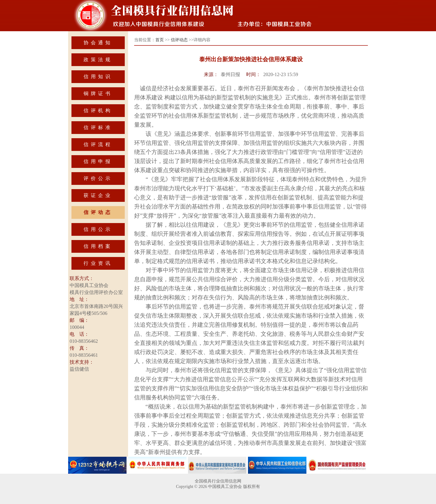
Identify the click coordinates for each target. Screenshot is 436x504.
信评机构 (98, 110)
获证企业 (98, 195)
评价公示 (98, 178)
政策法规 (98, 60)
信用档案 (98, 246)
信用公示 (98, 229)
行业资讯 (98, 263)
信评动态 (98, 212)
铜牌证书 (98, 93)
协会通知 (98, 43)
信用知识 (98, 77)
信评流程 (98, 144)
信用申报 (98, 161)
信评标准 (98, 127)
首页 (160, 40)
